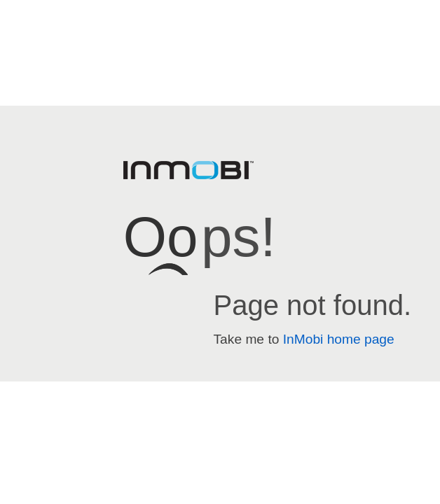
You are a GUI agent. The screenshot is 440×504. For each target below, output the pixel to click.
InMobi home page (339, 339)
